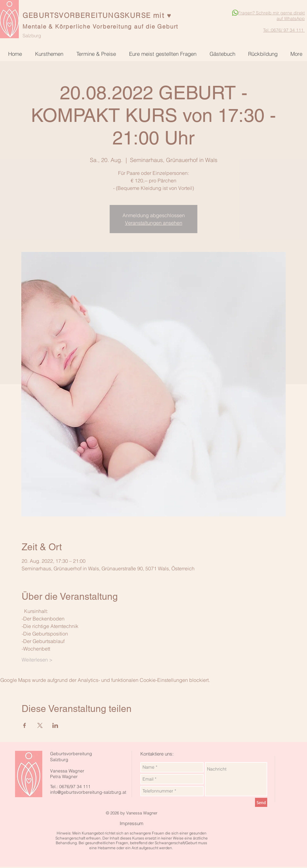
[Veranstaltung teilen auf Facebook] (25, 725)
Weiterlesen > (37, 660)
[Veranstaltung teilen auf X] (40, 725)
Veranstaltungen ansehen (154, 223)
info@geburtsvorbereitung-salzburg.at (88, 792)
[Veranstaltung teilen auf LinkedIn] (55, 725)
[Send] (261, 802)
